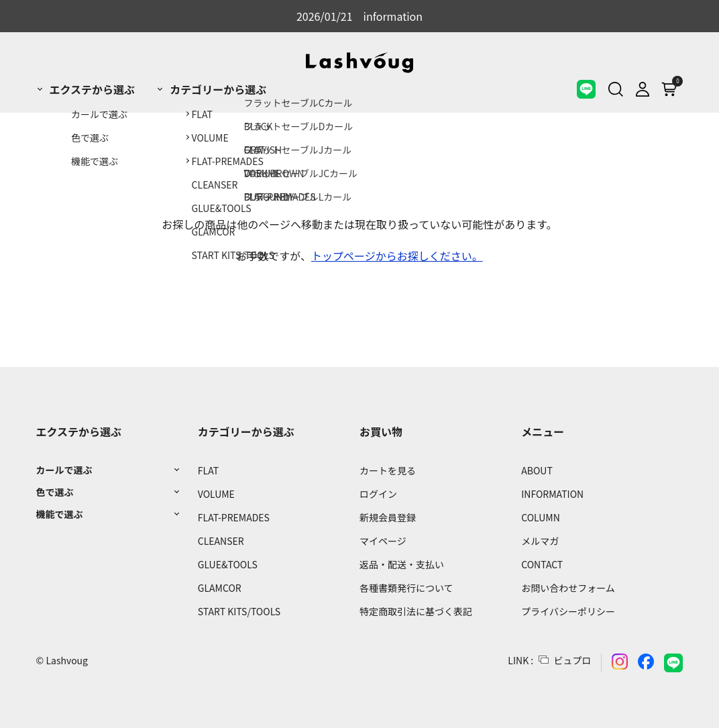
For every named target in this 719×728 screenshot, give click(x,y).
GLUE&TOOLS (228, 564)
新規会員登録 (388, 517)
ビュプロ (572, 660)
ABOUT (537, 470)
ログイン (378, 494)
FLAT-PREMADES (234, 517)
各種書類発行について (406, 588)
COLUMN (541, 517)
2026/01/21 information (359, 16)
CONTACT (542, 564)
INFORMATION (552, 494)
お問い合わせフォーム (568, 588)
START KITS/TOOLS (239, 611)
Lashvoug (67, 660)
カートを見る (388, 470)
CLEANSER (221, 541)
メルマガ (540, 541)
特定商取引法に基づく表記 (416, 611)
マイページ (383, 541)
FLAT (208, 470)
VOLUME (216, 494)
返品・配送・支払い (402, 564)
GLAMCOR (220, 588)
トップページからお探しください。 (397, 256)
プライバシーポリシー (568, 611)
